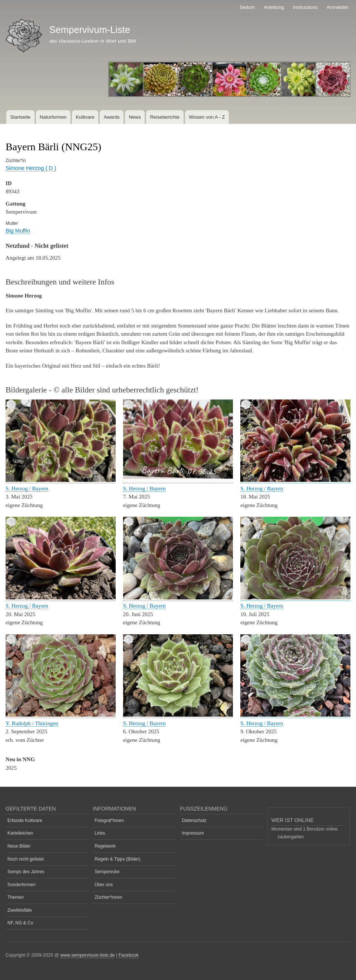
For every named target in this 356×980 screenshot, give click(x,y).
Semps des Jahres (26, 872)
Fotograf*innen (109, 820)
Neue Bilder (19, 846)
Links (100, 833)
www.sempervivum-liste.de (88, 955)
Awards (111, 117)
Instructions (305, 7)
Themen (16, 897)
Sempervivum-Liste (90, 30)
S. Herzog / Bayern (27, 489)
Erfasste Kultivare (25, 820)
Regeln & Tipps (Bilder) (117, 859)
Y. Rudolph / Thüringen (32, 723)
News (135, 117)
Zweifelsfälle (20, 910)
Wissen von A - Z (207, 117)
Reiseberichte (165, 117)
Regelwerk (105, 846)
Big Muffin (18, 231)
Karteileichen (20, 833)
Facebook (129, 955)
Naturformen (53, 117)
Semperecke (107, 872)
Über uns (104, 885)
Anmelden (338, 7)
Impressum (193, 833)
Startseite (20, 117)
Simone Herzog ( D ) (31, 168)
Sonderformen (22, 885)
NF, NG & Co (20, 923)
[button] (61, 480)
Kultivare (85, 117)
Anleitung (274, 7)
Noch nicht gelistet (26, 859)
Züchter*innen (108, 897)
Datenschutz (195, 820)
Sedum (247, 7)
